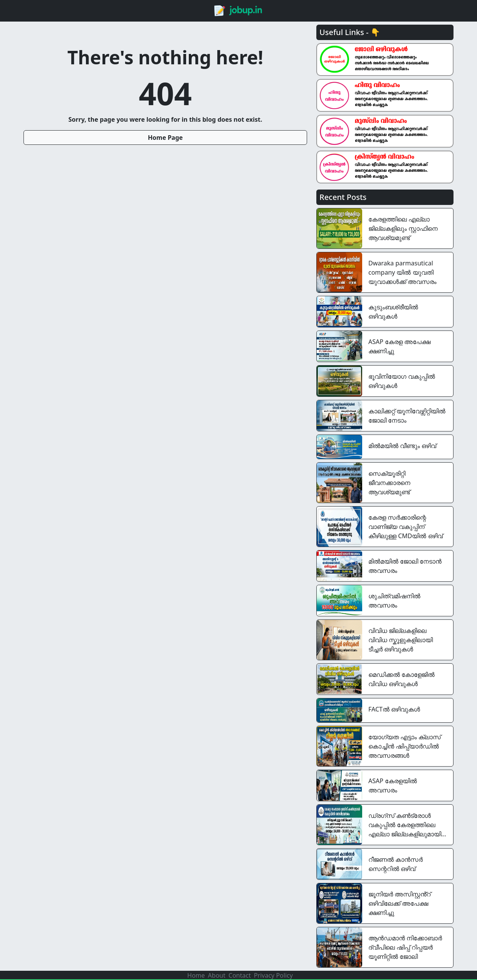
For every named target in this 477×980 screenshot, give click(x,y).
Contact (240, 975)
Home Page (165, 138)
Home (196, 975)
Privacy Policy (273, 975)
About (217, 975)
